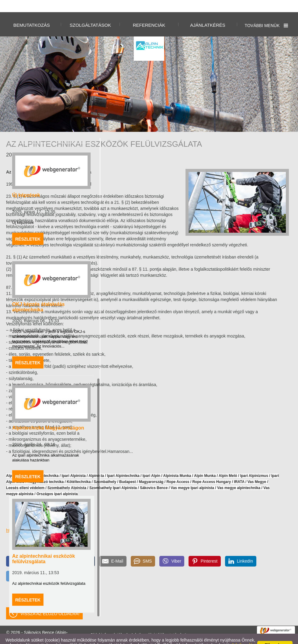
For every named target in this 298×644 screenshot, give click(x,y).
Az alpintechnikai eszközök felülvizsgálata (43, 547)
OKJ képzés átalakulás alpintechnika (38, 295)
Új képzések (26, 183)
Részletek (28, 227)
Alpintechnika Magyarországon (48, 416)
